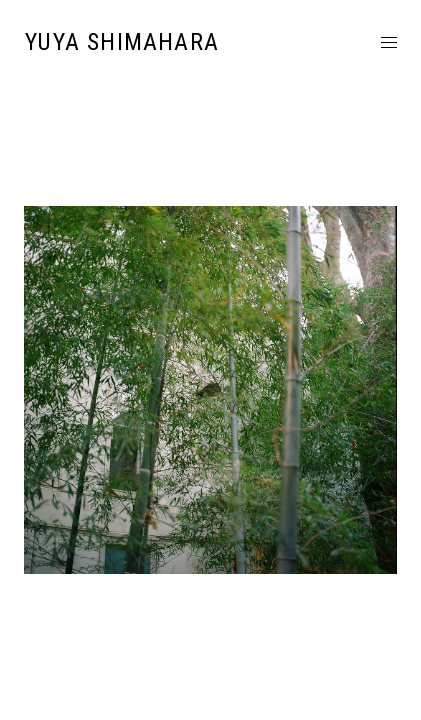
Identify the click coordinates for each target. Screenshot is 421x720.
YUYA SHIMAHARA (122, 42)
